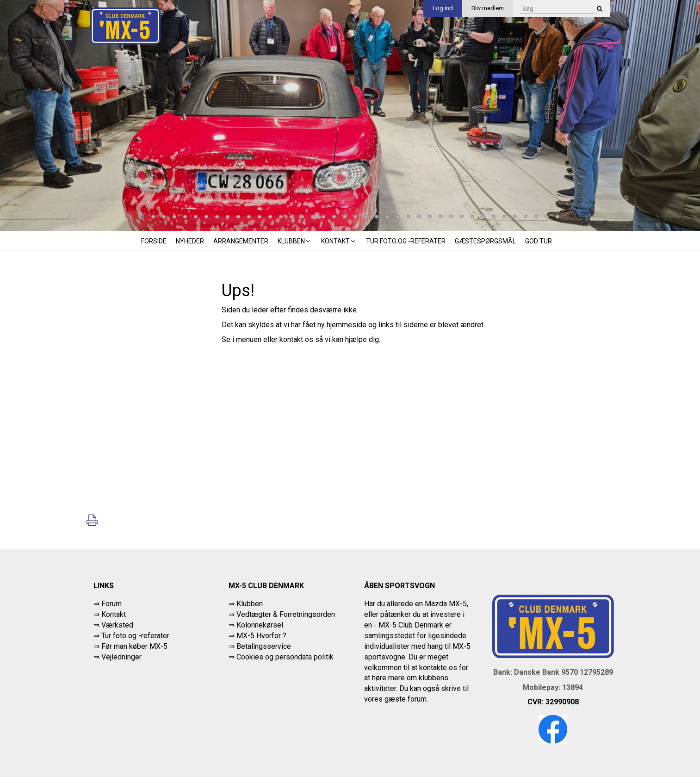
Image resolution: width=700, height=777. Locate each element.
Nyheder (190, 241)
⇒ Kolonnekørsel (256, 625)
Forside (154, 241)
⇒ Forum (108, 604)
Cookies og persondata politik (285, 657)
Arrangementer (241, 241)
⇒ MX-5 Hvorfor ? (257, 636)
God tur (539, 241)
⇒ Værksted (113, 625)
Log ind (443, 8)
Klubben (295, 241)
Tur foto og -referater (406, 241)
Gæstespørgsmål (485, 241)
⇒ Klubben (246, 604)
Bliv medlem (488, 8)
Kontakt (339, 241)
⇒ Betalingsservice (260, 646)
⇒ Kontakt (110, 614)
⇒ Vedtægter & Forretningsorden (282, 614)
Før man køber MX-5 (134, 646)
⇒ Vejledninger (118, 657)
